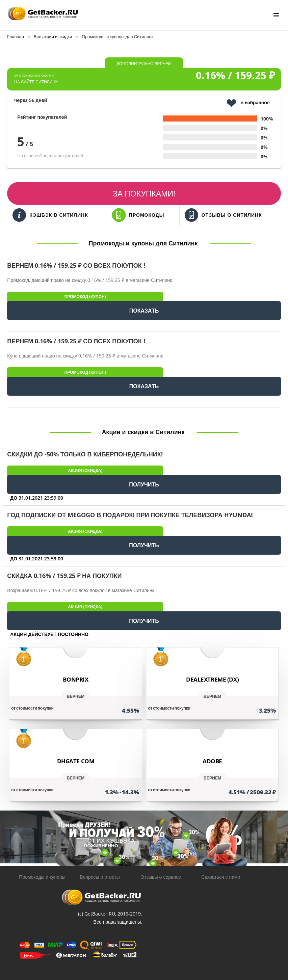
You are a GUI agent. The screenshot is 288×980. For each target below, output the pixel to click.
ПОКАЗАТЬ (144, 311)
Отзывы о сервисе (161, 877)
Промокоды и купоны (42, 877)
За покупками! (144, 193)
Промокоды (138, 215)
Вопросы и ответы (100, 877)
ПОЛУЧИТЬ (144, 484)
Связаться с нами (221, 877)
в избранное (248, 103)
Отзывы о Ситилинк (223, 215)
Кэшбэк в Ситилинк (50, 215)
